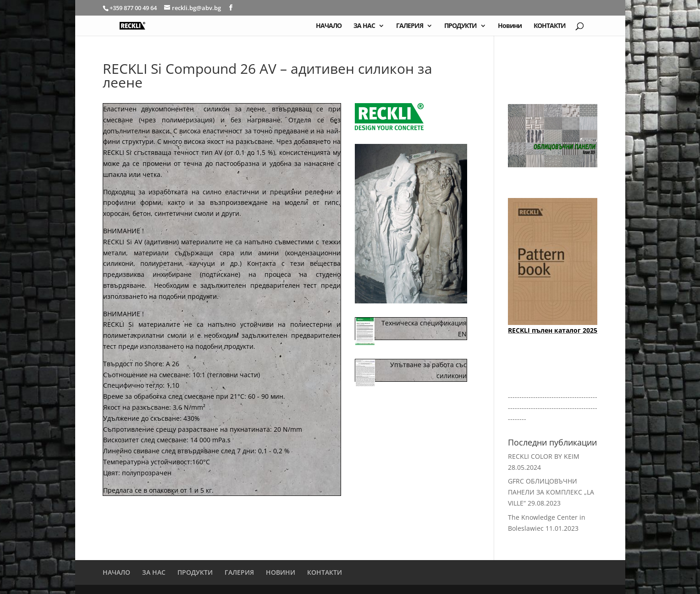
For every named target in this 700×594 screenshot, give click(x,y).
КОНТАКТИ (550, 26)
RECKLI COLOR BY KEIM (544, 456)
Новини (510, 26)
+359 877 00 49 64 (134, 8)
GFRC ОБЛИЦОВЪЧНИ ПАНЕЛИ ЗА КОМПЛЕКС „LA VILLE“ (551, 492)
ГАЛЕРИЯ (410, 26)
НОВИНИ (281, 572)
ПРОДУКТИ (460, 26)
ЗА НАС (364, 26)
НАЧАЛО (329, 26)
